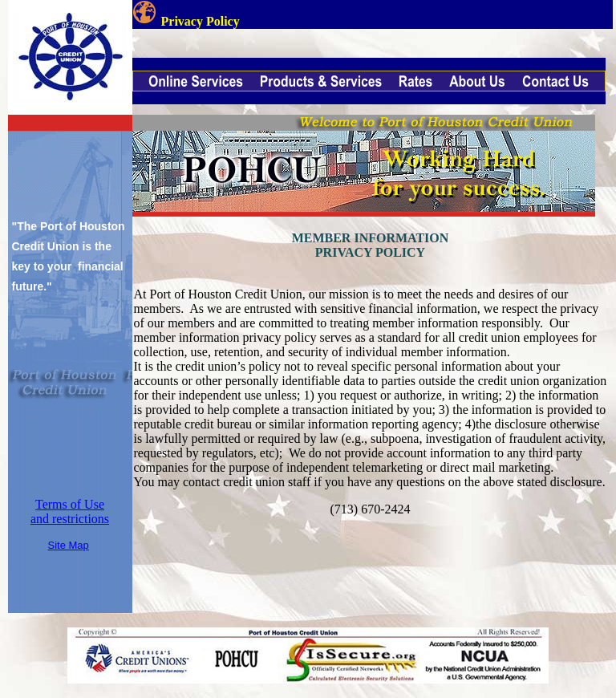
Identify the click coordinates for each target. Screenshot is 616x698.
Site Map (69, 545)
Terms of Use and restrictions (70, 511)
